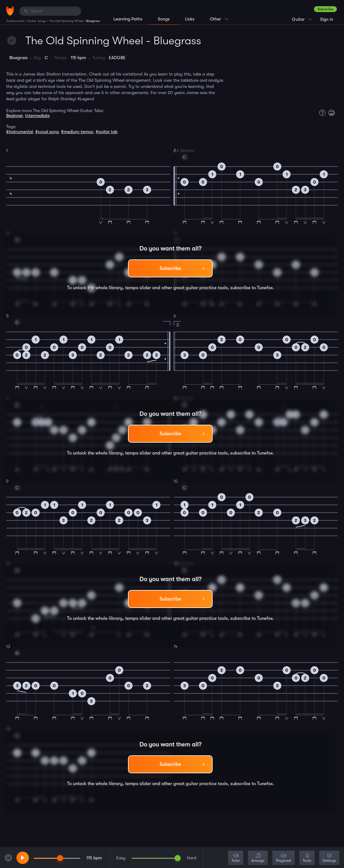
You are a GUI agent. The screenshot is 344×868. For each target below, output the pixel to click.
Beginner (14, 115)
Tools (307, 858)
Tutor (236, 858)
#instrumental (20, 132)
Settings (329, 858)
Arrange (258, 858)
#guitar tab (107, 132)
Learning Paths (128, 19)
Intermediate (37, 115)
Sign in (327, 19)
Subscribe (325, 9)
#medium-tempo (77, 132)
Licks (190, 19)
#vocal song (47, 132)
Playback (284, 858)
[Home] (10, 11)
